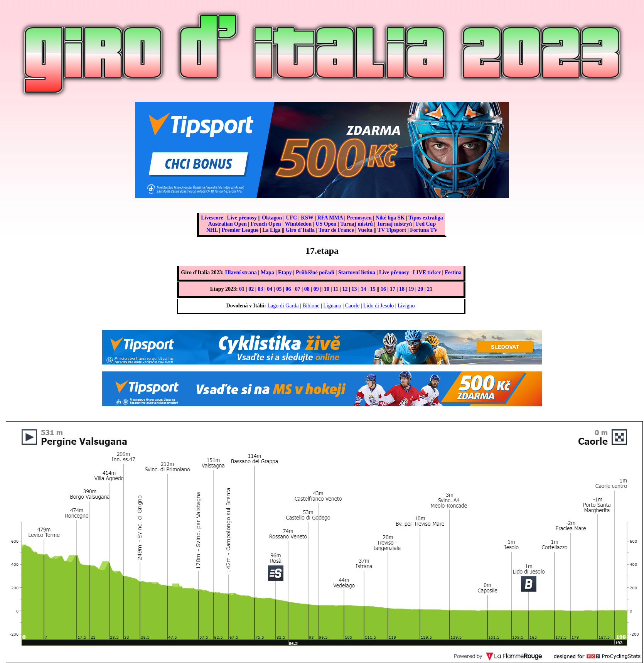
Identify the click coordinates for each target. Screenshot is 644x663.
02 (251, 289)
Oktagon (272, 218)
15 (373, 289)
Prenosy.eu (359, 218)
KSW (307, 218)
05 (279, 289)
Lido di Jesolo (378, 306)
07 (298, 289)
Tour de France (336, 230)
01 (242, 289)
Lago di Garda (283, 306)
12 (345, 289)
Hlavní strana (241, 272)
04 (270, 289)
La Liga (271, 230)
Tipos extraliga (426, 218)
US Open (326, 224)
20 (420, 289)
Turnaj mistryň (394, 224)
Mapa (267, 272)
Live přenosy (242, 218)
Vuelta (365, 230)
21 (430, 289)
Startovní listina (357, 272)
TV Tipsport (392, 230)
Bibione (311, 306)
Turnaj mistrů (357, 224)
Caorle (352, 306)
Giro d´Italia (300, 230)
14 (364, 289)
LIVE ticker (427, 272)
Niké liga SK (390, 218)
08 (307, 289)
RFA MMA (330, 218)
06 (288, 289)
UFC (291, 218)
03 (260, 289)
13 (354, 289)
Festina (453, 272)
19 (411, 289)
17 (393, 289)
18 (402, 289)
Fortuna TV (424, 230)
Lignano (332, 306)
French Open (266, 224)
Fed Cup (426, 224)
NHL (212, 230)
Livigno (406, 306)
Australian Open (228, 224)
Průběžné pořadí (315, 272)
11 (336, 289)
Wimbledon (298, 224)
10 (327, 289)
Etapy (285, 272)
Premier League (240, 230)
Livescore (212, 218)
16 (383, 289)
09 (316, 289)
